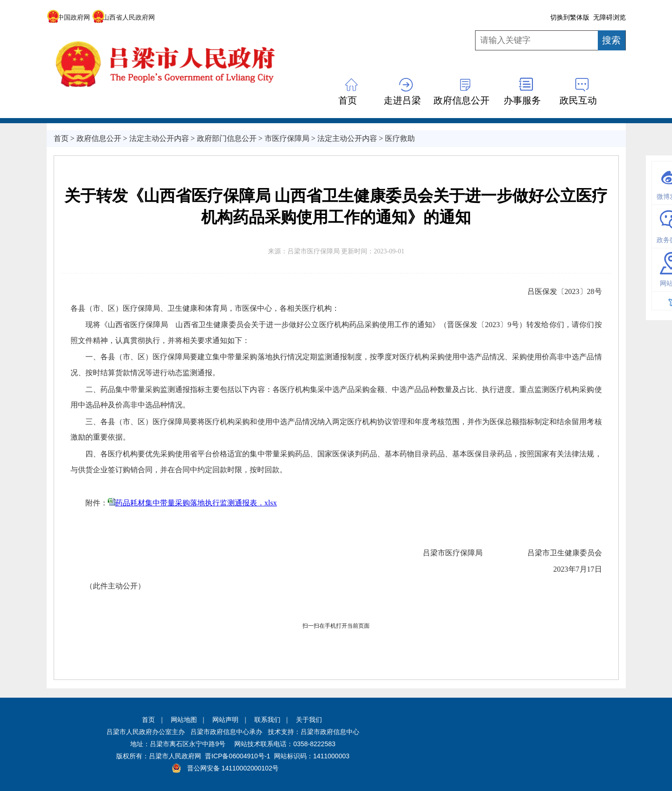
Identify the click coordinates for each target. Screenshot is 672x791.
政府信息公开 (462, 100)
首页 (348, 100)
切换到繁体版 (570, 17)
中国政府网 (68, 17)
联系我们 (267, 720)
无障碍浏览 (609, 17)
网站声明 (225, 720)
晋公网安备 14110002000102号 (233, 768)
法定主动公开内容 (159, 138)
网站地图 (184, 720)
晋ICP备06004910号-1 (238, 756)
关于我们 (309, 720)
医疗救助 (400, 138)
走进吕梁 (402, 100)
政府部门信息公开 (227, 138)
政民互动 (578, 100)
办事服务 (522, 100)
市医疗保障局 (287, 138)
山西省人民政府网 (123, 17)
